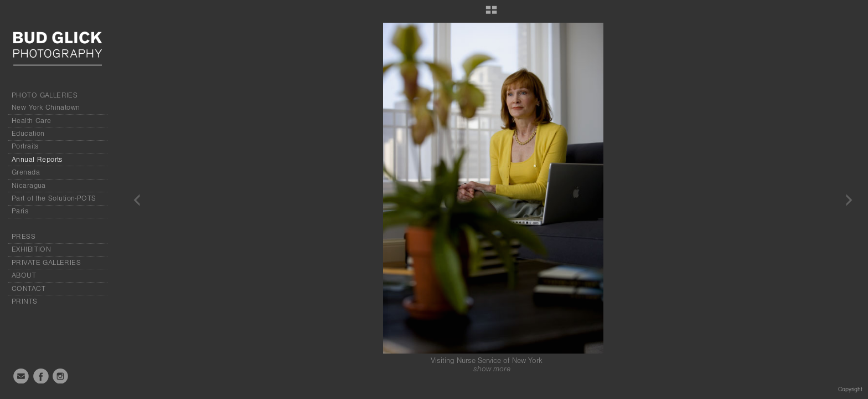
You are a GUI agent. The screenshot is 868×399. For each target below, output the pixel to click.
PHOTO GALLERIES (45, 95)
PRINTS (25, 301)
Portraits (25, 146)
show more (492, 369)
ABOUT (24, 275)
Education (28, 134)
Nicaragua (29, 186)
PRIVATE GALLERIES (46, 263)
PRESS (24, 237)
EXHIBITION (31, 249)
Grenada (26, 172)
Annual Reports (37, 160)
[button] (491, 14)
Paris (20, 211)
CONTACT (29, 289)
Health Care (32, 121)
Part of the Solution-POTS (54, 198)
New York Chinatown (46, 108)
